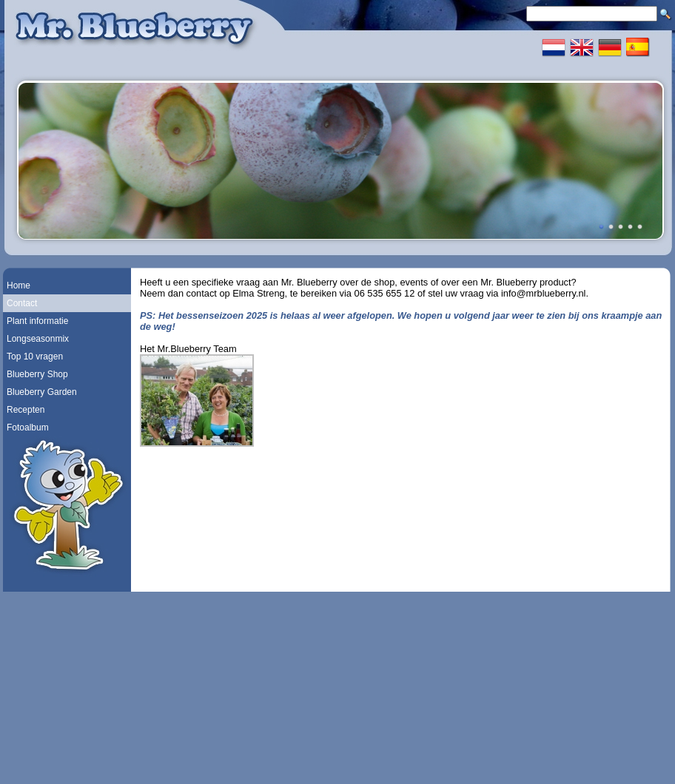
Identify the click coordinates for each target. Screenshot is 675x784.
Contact (22, 303)
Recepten (26, 410)
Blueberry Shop (37, 374)
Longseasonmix (38, 339)
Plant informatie (37, 321)
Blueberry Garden (42, 392)
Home (19, 285)
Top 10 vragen (35, 356)
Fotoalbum (28, 428)
